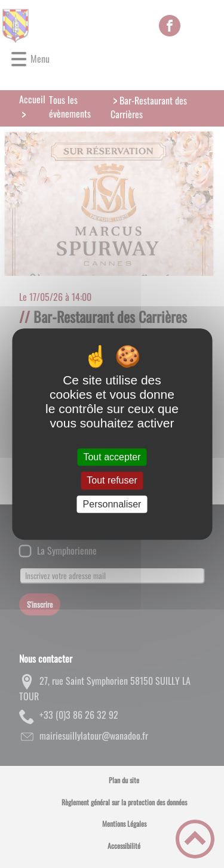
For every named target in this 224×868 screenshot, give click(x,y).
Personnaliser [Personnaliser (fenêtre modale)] (112, 504)
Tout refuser (112, 481)
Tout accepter (112, 457)
